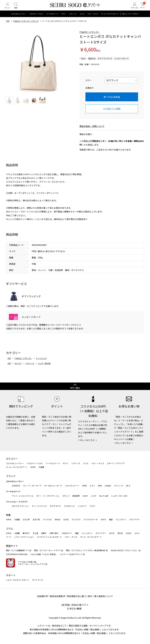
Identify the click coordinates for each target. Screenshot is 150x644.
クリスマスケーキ (91, 519)
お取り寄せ (54, 533)
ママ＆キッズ (69, 506)
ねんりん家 (104, 496)
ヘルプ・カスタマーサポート (18, 580)
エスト (92, 486)
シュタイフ (82, 506)
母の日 (58, 519)
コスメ (137, 533)
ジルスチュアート (72, 486)
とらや (93, 496)
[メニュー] (8, 8)
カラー (89, 85)
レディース (73, 18)
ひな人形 (26, 519)
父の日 (66, 519)
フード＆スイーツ (52, 18)
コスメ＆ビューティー (19, 18)
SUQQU (108, 486)
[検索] (18, 8)
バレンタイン (121, 519)
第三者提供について (104, 596)
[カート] (142, 8)
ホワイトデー (135, 519)
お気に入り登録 (113, 113)
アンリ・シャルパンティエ (23, 496)
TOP (8, 26)
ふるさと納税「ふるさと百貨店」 (44, 554)
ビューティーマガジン (131, 18)
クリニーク (119, 486)
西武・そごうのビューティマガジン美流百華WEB (86, 550)
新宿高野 (76, 496)
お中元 (33, 467)
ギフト (64, 18)
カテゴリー (12, 459)
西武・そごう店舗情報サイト (18, 550)
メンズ (82, 18)
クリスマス (76, 519)
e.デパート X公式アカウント (71, 554)
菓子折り (26, 533)
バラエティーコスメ (35, 463)
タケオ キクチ (55, 506)
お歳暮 (41, 467)
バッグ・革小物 (44, 368)
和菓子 (44, 533)
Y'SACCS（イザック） (90, 37)
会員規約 (41, 596)
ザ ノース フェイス (39, 506)
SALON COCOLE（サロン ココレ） (125, 550)
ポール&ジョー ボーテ (53, 486)
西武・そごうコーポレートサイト (48, 550)
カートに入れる (112, 101)
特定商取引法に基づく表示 (80, 596)
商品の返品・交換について (92, 131)
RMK (100, 486)
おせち (103, 519)
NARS (84, 486)
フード (9, 537)
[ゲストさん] (133, 8)
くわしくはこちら (86, 440)
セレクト (18, 368)
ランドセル (47, 519)
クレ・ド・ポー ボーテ (32, 486)
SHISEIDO (16, 486)
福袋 (111, 519)
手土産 (35, 533)
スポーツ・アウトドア (116, 463)
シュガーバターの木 (119, 496)
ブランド (11, 476)
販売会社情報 (56, 596)
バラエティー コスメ (36, 18)
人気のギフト (67, 533)
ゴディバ (66, 496)
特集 (8, 515)
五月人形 (36, 519)
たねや (85, 496)
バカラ (92, 506)
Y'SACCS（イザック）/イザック (26, 26)
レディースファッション (24, 537)
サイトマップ (38, 580)
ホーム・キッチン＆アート (110, 18)
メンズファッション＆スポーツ (49, 537)
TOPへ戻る (75, 388)
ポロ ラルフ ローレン (20, 506)
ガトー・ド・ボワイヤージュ (48, 496)
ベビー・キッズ (93, 18)
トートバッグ (41, 363)
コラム (10, 528)
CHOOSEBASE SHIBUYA (16, 554)
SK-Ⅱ (128, 486)
